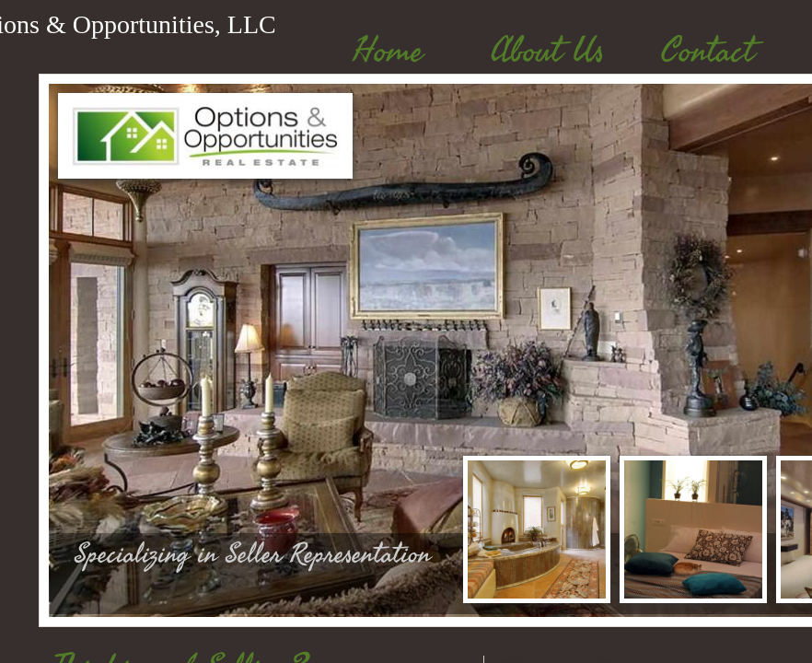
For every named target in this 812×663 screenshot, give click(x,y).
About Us (548, 52)
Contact (708, 52)
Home (388, 52)
